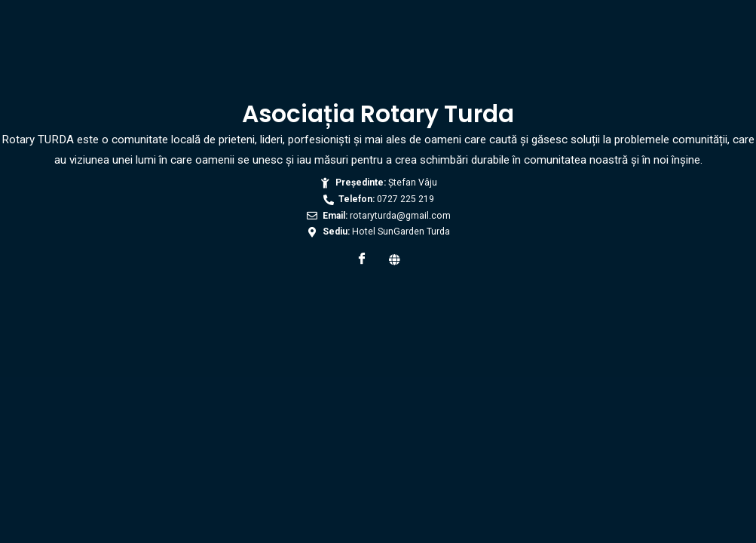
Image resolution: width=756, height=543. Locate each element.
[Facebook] (362, 259)
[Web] (395, 259)
